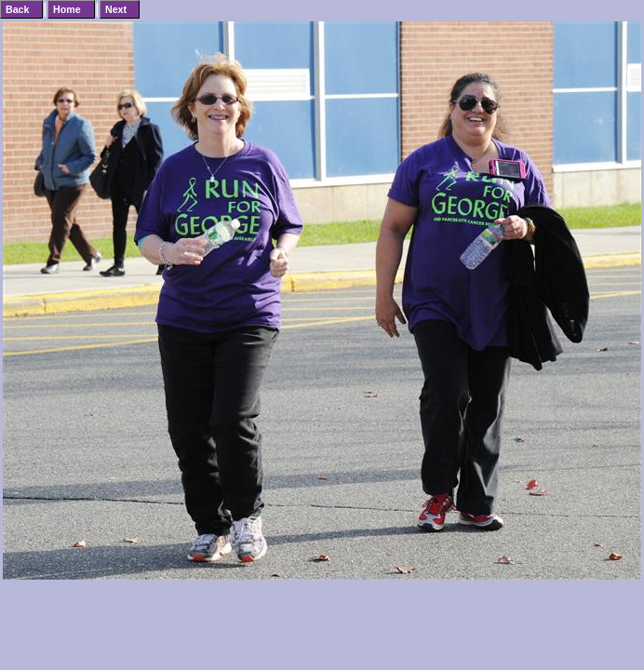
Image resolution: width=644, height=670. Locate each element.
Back (17, 9)
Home (67, 9)
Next (116, 9)
